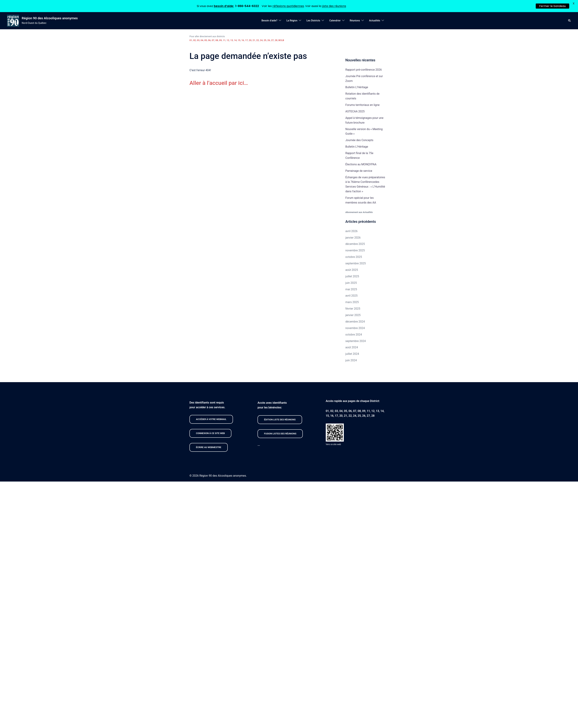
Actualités (375, 20)
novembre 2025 (355, 250)
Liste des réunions (334, 6)
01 (191, 39)
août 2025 (352, 269)
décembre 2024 (355, 321)
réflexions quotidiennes (288, 6)
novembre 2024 (355, 327)
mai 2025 (351, 288)
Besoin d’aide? (269, 20)
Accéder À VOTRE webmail (211, 419)
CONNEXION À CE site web (210, 432)
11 (224, 39)
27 (272, 39)
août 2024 (352, 347)
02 (194, 39)
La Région (292, 20)
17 (246, 39)
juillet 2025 (352, 275)
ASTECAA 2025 (355, 111)
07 (213, 39)
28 (276, 39)
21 (254, 39)
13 (232, 39)
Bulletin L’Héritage (357, 87)
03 (198, 39)
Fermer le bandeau (552, 6)
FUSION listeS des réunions (280, 433)
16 (243, 39)
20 (250, 39)
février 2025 (353, 308)
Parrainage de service (359, 170)
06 (209, 39)
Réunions (355, 20)
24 (261, 39)
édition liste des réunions (280, 419)
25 (265, 39)
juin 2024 (351, 359)
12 (228, 39)
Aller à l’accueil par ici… (219, 82)
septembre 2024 (356, 340)
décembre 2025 (355, 243)
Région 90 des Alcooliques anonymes (50, 17)
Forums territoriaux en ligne (362, 104)
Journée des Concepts (359, 139)
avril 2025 (351, 295)
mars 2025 (352, 301)
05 (206, 39)
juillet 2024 (352, 353)
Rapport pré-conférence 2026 (364, 69)
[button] (570, 20)
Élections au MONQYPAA (361, 163)
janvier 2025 (353, 314)
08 (217, 39)
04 (202, 39)
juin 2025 (351, 282)
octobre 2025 (354, 256)
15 (239, 39)
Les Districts (313, 20)
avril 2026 (351, 230)
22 (258, 39)
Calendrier (335, 20)
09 (220, 39)
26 (269, 39)
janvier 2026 (353, 237)
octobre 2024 (354, 334)
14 (235, 39)
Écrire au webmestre (209, 446)
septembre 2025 (356, 263)
